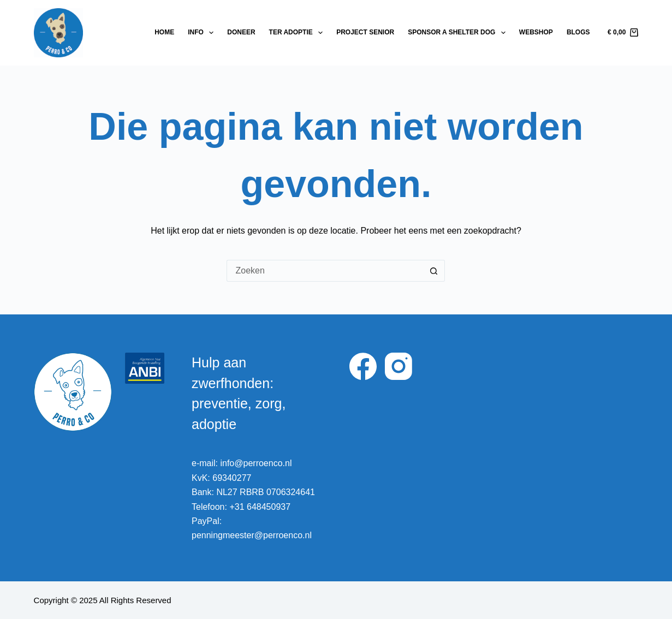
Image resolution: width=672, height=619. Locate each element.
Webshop (536, 32)
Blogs (578, 32)
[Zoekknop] (434, 271)
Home (164, 32)
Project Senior (365, 32)
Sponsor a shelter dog (459, 33)
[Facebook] (363, 366)
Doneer (241, 32)
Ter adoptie (298, 33)
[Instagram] (399, 366)
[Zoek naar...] (325, 271)
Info (203, 33)
